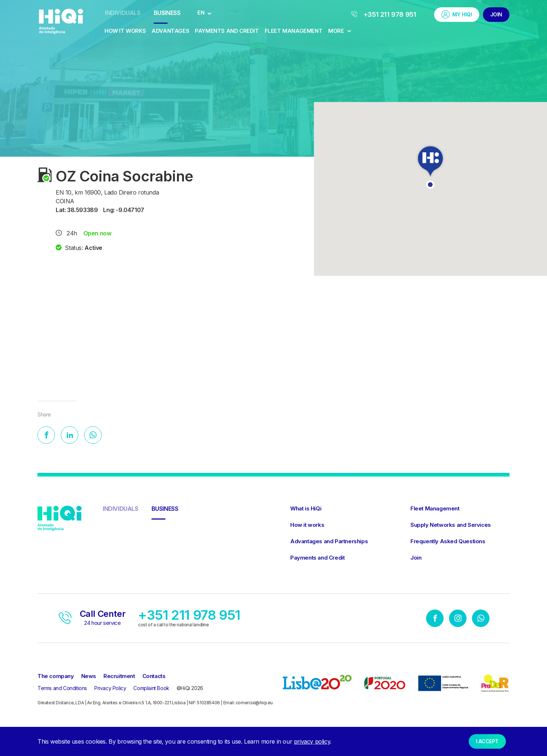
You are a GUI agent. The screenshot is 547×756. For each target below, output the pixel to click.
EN (201, 13)
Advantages (170, 31)
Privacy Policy (110, 689)
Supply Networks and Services (451, 526)
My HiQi (457, 14)
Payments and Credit (227, 31)
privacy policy (312, 741)
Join (496, 14)
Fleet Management (294, 31)
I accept (487, 741)
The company (56, 677)
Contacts (154, 677)
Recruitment (119, 677)
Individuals (123, 13)
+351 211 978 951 (384, 14)
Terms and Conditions (62, 689)
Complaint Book (151, 689)
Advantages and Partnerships (329, 542)
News (89, 677)
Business (167, 13)
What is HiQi (306, 509)
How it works (125, 31)
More (340, 31)
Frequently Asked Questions (448, 542)
